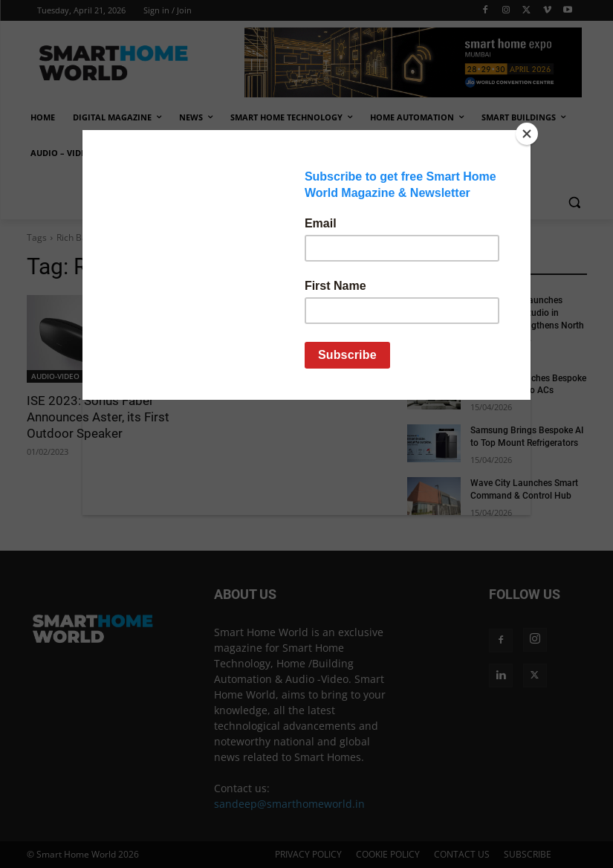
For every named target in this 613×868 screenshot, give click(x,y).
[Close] (527, 134)
